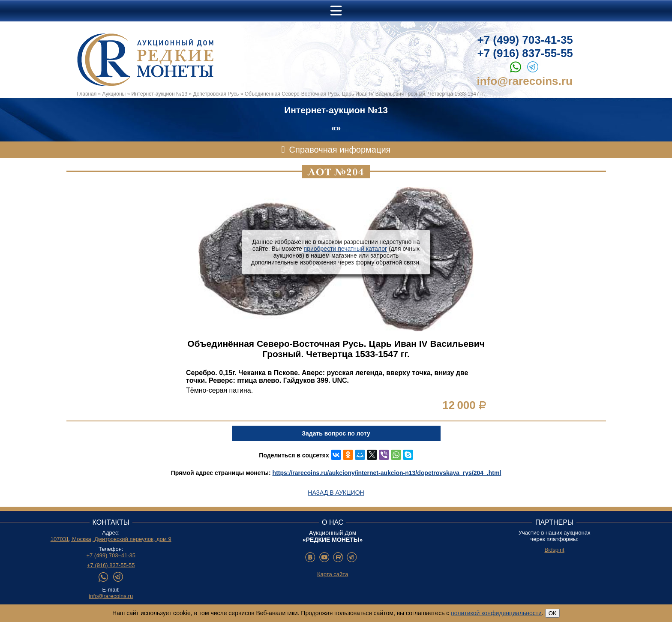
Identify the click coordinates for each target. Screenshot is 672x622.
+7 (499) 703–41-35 (111, 555)
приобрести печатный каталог (345, 249)
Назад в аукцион (336, 493)
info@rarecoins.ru (525, 81)
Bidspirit (554, 550)
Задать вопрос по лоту (336, 433)
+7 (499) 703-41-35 (525, 40)
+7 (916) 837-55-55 (525, 53)
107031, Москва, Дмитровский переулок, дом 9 (111, 539)
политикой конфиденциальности (496, 613)
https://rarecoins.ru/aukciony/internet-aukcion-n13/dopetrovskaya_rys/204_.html (387, 473)
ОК (552, 613)
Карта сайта (333, 574)
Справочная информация (340, 150)
